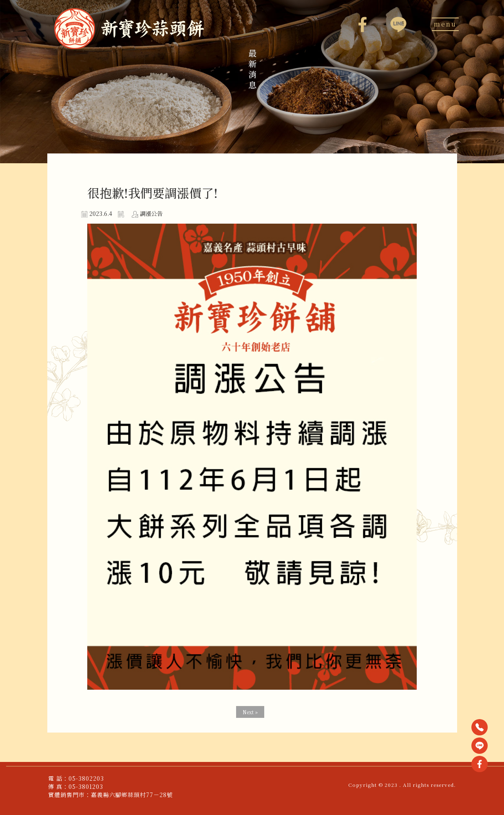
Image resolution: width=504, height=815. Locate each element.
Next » (250, 712)
